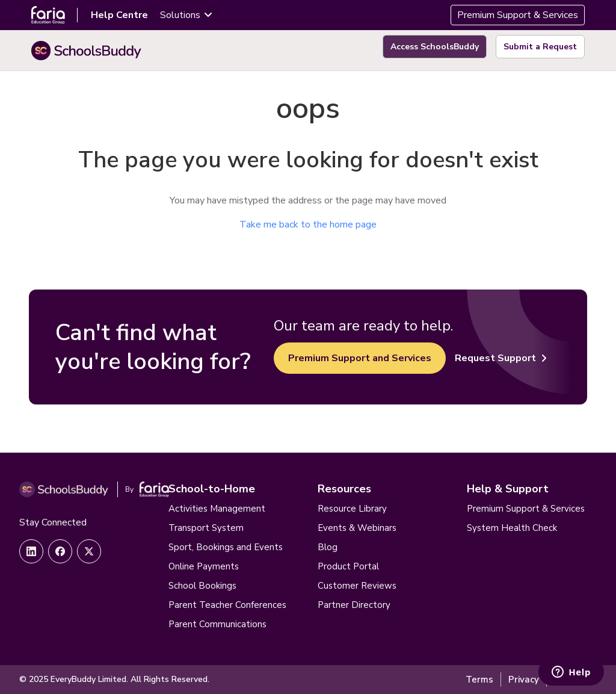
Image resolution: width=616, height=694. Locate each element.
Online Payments (204, 566)
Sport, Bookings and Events (226, 547)
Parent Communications (217, 624)
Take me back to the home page (308, 225)
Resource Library (352, 509)
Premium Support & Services (518, 15)
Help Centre (119, 15)
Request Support (501, 358)
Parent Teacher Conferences (227, 605)
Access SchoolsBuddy (435, 47)
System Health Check (512, 528)
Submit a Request (540, 47)
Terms (479, 680)
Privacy (524, 680)
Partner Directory (354, 605)
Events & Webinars (357, 528)
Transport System (206, 528)
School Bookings (202, 586)
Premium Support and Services (360, 358)
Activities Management (217, 509)
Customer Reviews (357, 586)
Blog (328, 547)
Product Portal (348, 566)
